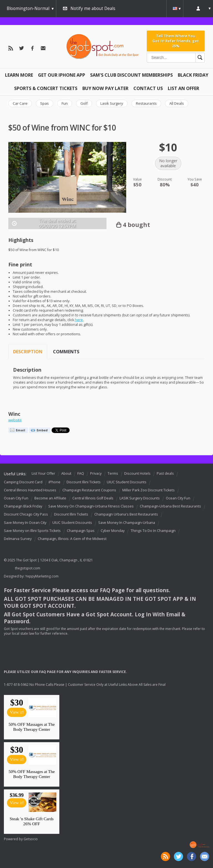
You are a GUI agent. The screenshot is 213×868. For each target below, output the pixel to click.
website (15, 420)
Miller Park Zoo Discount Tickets (149, 490)
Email (21, 430)
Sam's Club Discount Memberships (131, 75)
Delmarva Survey (18, 539)
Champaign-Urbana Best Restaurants (170, 506)
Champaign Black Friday (23, 506)
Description (28, 352)
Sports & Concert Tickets (46, 88)
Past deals (165, 473)
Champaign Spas (81, 531)
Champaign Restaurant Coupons (89, 490)
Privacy (96, 473)
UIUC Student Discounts (127, 482)
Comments (66, 352)
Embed (42, 430)
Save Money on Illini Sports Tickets (32, 531)
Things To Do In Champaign (153, 531)
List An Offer (183, 88)
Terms (113, 473)
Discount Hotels (137, 473)
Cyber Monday (113, 531)
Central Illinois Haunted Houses (30, 490)
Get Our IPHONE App (62, 75)
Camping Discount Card (23, 482)
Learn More (19, 75)
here (79, 320)
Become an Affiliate (50, 498)
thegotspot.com (28, 568)
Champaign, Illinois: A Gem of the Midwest (72, 539)
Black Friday (193, 75)
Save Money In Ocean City (25, 523)
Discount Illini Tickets (84, 482)
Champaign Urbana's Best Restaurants (126, 515)
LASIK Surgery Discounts (140, 498)
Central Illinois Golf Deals (93, 498)
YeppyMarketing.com (42, 576)
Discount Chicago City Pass (26, 515)
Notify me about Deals (93, 8)
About (66, 473)
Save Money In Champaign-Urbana (127, 523)
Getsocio (31, 839)
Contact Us (148, 88)
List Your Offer (43, 473)
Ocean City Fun (16, 498)
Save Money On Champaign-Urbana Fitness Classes (91, 506)
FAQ (81, 473)
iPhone (54, 482)
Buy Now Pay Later (105, 88)
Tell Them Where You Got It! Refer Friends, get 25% (176, 41)
